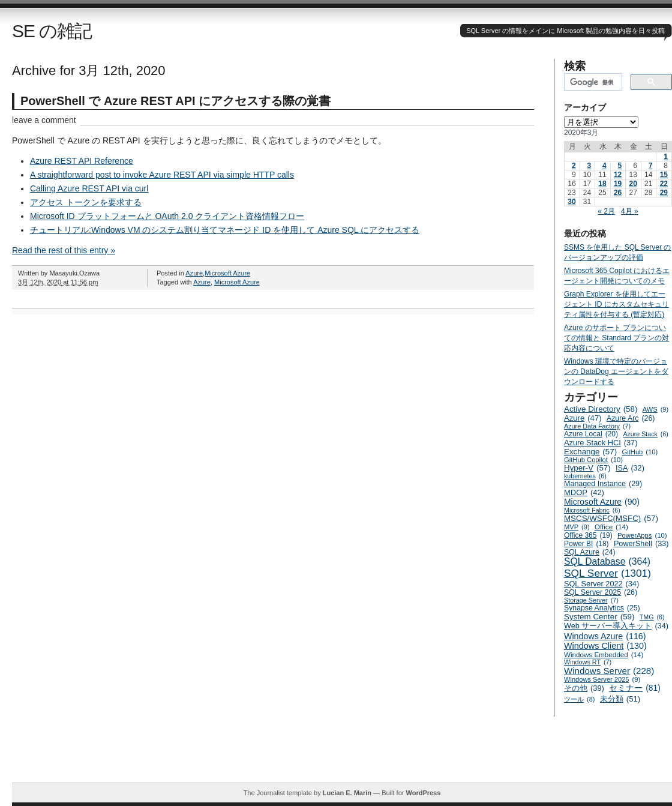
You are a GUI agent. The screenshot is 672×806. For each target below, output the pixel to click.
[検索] (592, 82)
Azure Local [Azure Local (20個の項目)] (591, 434)
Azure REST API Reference (82, 161)
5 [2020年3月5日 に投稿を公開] (620, 166)
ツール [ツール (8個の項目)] (579, 699)
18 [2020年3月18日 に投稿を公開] (602, 184)
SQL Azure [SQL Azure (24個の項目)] (590, 552)
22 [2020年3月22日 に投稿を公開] (664, 184)
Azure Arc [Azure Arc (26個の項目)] (631, 418)
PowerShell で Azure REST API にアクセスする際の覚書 (175, 101)
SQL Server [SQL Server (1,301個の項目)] (607, 573)
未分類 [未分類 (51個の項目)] (620, 699)
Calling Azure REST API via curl (89, 188)
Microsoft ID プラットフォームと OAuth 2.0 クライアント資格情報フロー (167, 216)
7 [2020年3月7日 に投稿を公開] (651, 166)
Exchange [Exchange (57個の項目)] (590, 452)
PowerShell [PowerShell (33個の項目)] (641, 544)
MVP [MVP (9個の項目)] (577, 527)
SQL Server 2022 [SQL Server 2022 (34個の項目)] (601, 584)
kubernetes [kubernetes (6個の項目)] (585, 476)
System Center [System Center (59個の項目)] (599, 617)
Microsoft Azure (227, 273)
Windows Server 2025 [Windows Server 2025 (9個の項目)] (602, 679)
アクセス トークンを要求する (86, 202)
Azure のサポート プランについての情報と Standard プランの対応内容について (616, 338)
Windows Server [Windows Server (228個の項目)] (609, 671)
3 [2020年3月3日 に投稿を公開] (589, 166)
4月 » (630, 211)
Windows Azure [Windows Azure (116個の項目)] (605, 636)
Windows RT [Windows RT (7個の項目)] (588, 662)
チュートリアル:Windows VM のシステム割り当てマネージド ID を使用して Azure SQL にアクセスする (225, 230)
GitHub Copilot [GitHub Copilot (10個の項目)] (593, 460)
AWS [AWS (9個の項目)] (655, 409)
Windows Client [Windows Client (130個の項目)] (605, 646)
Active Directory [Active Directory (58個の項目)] (601, 409)
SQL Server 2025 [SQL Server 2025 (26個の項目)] (601, 592)
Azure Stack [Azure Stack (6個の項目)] (645, 434)
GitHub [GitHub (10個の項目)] (640, 452)
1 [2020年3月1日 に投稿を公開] (666, 157)
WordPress (423, 793)
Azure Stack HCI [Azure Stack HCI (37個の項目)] (601, 443)
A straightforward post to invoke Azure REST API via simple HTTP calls (162, 175)
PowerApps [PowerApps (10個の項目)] (642, 535)
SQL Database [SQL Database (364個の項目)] (607, 562)
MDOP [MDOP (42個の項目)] (584, 492)
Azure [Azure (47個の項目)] (583, 418)
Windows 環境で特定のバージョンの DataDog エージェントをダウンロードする (616, 371)
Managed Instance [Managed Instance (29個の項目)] (603, 484)
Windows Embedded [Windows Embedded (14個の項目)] (604, 654)
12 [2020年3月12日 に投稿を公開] (618, 175)
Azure (194, 273)
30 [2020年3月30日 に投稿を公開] (571, 202)
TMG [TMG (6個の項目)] (652, 617)
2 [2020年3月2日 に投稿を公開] (574, 166)
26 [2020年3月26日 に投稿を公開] (618, 193)
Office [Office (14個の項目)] (611, 527)
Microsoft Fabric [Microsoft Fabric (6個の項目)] (592, 510)
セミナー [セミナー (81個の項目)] (635, 688)
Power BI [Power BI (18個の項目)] (586, 544)
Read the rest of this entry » (64, 250)
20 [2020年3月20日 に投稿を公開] (633, 184)
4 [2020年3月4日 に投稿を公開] (604, 166)
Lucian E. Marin (347, 793)
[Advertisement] (342, 756)
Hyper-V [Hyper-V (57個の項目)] (587, 468)
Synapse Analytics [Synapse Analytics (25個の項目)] (602, 608)
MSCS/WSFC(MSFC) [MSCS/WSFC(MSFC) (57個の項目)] (611, 518)
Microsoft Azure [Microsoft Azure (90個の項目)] (602, 502)
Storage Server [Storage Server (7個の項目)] (591, 600)
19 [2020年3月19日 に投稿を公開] (618, 184)
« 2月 (606, 211)
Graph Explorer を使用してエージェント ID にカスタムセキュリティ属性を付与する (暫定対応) (616, 304)
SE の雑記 (52, 31)
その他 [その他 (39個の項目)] (584, 688)
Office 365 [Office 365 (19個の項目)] (588, 535)
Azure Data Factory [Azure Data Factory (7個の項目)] (597, 426)
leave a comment (44, 120)
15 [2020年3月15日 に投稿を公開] (664, 175)
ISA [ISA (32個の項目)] (630, 468)
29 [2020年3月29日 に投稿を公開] (664, 193)
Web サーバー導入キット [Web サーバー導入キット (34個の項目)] (616, 626)
